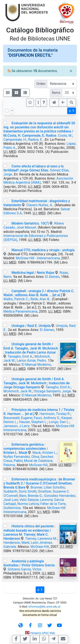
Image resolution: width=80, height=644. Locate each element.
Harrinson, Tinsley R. (55, 414)
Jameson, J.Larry (16, 426)
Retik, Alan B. (40, 299)
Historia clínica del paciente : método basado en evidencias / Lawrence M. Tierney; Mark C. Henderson (29, 532)
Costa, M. (65, 136)
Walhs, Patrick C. (16, 299)
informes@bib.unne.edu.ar (44, 607)
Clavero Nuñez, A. (40, 205)
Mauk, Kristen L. (45, 453)
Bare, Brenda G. (31, 496)
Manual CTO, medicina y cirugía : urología (43, 250)
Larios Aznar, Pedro (31, 360)
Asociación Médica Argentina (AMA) (38, 180)
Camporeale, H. (15, 140)
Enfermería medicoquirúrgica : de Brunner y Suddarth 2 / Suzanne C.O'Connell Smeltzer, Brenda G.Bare (39, 483)
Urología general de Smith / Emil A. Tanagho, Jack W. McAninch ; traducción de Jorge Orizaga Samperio (36, 383)
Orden (41, 84)
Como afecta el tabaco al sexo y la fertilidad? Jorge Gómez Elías (33, 168)
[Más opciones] (38, 103)
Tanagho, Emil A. (20, 356)
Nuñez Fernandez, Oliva (21, 457)
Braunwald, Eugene (18, 418)
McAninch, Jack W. (18, 391)
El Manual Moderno (36, 365)
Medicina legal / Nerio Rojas (33, 273)
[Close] (71, 71)
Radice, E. (36, 140)
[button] (44, 103)
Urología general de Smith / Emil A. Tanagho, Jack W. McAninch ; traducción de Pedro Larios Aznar (31, 348)
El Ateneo (52, 277)
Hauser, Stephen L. (33, 422)
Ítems (56, 93)
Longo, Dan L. (59, 422)
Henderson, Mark (16, 543)
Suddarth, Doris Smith (20, 491)
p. (72, 111)
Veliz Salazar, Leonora (36, 500)
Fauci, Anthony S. (47, 418)
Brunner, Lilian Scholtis (48, 487)
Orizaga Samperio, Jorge (52, 391)
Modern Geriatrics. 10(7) (31, 223)
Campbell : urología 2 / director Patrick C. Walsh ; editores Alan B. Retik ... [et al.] (39, 293)
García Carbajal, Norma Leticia (34, 502)
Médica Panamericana (20, 311)
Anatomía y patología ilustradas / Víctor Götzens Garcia (29, 563)
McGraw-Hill (39, 465)
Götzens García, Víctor (24, 569)
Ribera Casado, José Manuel (34, 225)
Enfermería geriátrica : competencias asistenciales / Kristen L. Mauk (26, 449)
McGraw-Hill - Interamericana (38, 258)
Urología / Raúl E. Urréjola (31, 326)
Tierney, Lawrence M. (41, 539)
